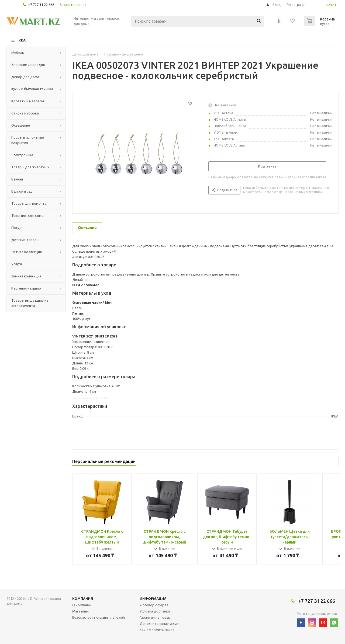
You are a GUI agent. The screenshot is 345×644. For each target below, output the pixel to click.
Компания (83, 598)
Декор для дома (25, 77)
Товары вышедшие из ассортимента (30, 303)
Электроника (22, 155)
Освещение (21, 125)
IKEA (22, 40)
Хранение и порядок (28, 65)
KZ (328, 5)
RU (334, 5)
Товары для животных (30, 167)
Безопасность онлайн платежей (99, 617)
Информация (153, 598)
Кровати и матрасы (28, 101)
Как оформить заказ (157, 630)
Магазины (80, 611)
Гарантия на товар (155, 617)
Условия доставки (155, 611)
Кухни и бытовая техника (32, 89)
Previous (325, 462)
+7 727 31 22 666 (41, 5)
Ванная (17, 179)
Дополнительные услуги (160, 624)
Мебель (18, 53)
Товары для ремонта (29, 203)
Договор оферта (154, 605)
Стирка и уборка (25, 113)
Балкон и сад (22, 191)
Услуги (17, 264)
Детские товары (25, 240)
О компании (82, 605)
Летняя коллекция (27, 252)
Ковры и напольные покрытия (28, 140)
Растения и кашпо (26, 288)
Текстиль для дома (27, 215)
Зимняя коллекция (26, 276)
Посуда (17, 228)
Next (334, 462)
